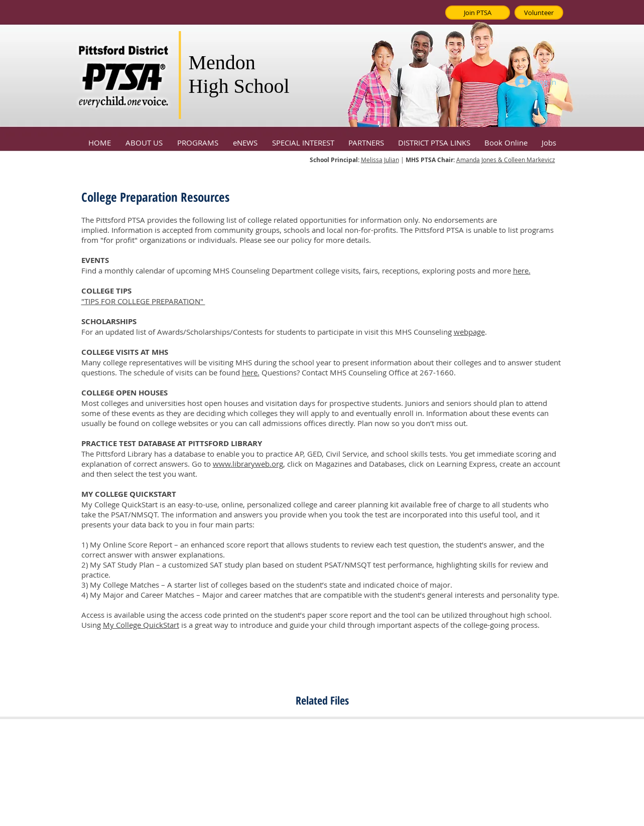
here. (522, 270)
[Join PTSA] (478, 13)
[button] (144, 138)
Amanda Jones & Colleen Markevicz (506, 160)
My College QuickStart (141, 625)
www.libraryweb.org (248, 464)
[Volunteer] (539, 13)
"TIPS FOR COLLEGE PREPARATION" (143, 301)
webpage (469, 332)
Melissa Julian (380, 160)
